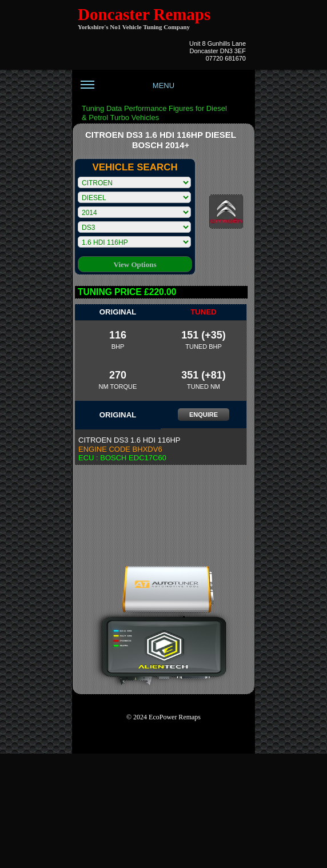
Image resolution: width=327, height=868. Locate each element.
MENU (127, 90)
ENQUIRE (204, 415)
